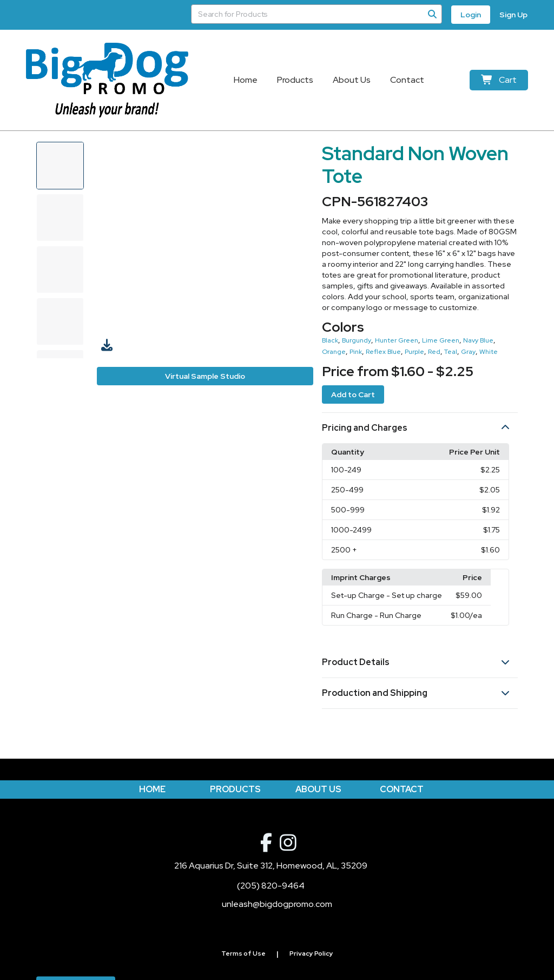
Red (434, 352)
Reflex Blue (383, 352)
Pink (356, 352)
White (489, 352)
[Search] (432, 14)
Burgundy (357, 340)
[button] (420, 428)
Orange (334, 352)
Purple (414, 352)
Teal (451, 352)
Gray (468, 352)
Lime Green (441, 340)
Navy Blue (478, 340)
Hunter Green (397, 340)
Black (330, 340)
